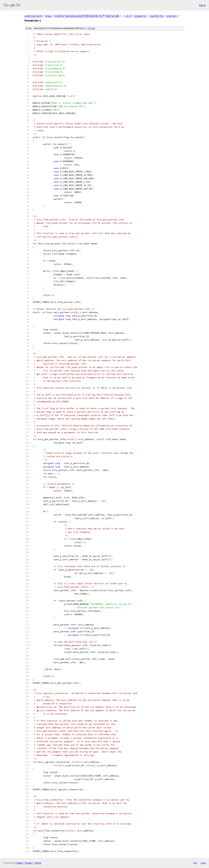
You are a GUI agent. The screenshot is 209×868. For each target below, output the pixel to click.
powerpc (140, 16)
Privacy (29, 863)
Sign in (202, 5)
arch (128, 16)
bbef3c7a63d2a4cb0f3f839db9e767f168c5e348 (87, 16)
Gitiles (20, 863)
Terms (38, 863)
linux (48, 16)
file (91, 28)
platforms (157, 16)
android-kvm (33, 16)
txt (195, 863)
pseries (172, 16)
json (203, 863)
